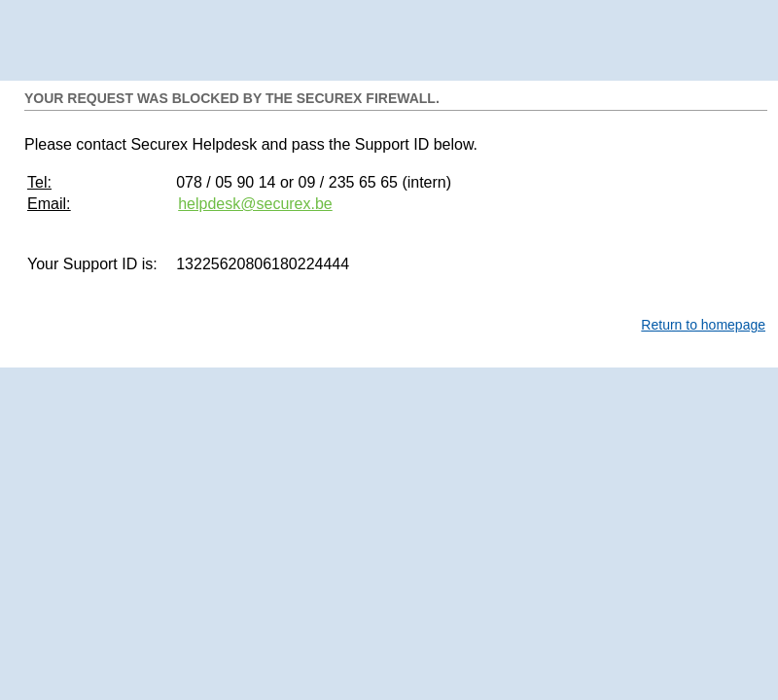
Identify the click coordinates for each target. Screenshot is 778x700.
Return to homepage (703, 325)
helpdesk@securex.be (255, 204)
